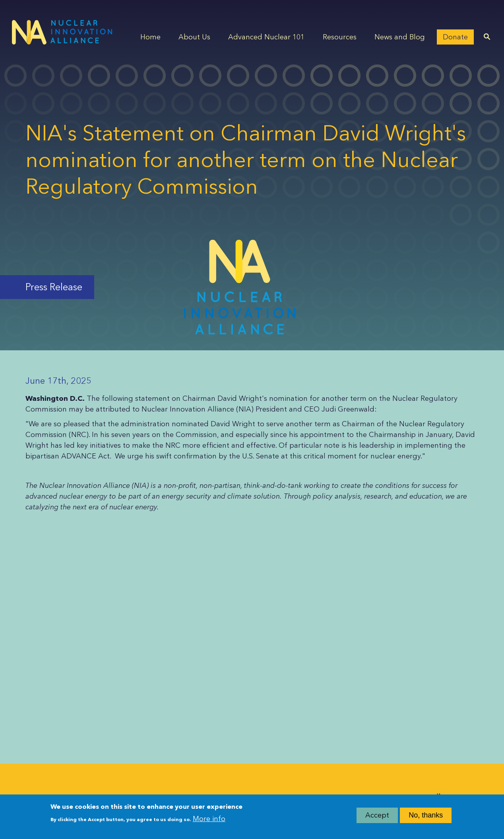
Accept (377, 818)
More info (209, 821)
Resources (340, 37)
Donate (455, 37)
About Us (194, 37)
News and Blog (400, 37)
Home (150, 37)
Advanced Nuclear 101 (266, 37)
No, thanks (426, 818)
